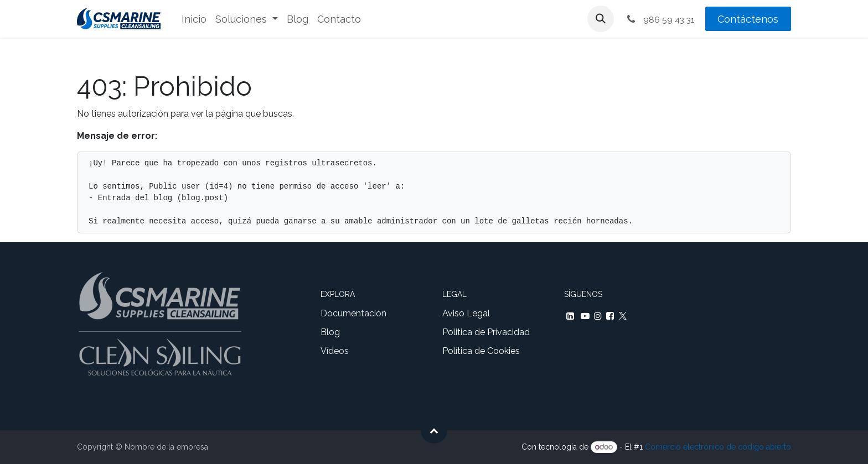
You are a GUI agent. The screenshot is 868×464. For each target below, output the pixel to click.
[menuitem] (194, 19)
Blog (330, 332)
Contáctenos (748, 19)
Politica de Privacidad (486, 332)
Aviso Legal (466, 313)
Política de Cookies (481, 351)
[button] (601, 19)
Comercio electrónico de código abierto (718, 447)
